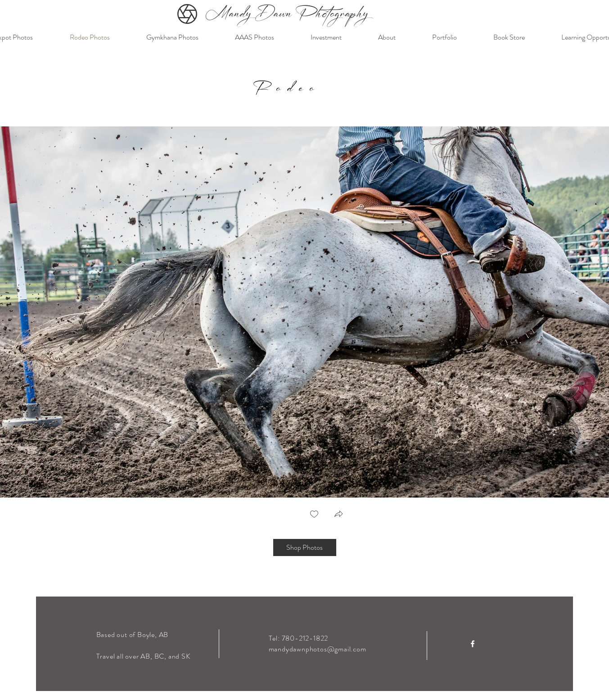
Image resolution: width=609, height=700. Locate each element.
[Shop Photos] (305, 547)
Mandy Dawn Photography (287, 15)
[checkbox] (314, 515)
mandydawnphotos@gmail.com (318, 649)
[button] (338, 515)
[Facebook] (473, 644)
